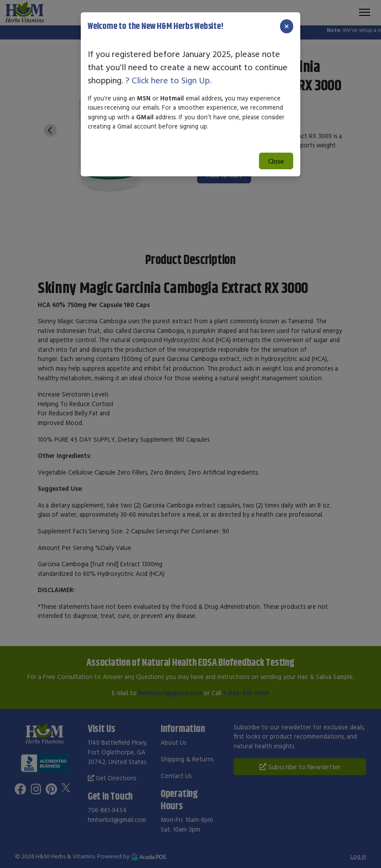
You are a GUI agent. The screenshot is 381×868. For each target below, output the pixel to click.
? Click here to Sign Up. (169, 80)
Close (276, 161)
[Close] (287, 26)
